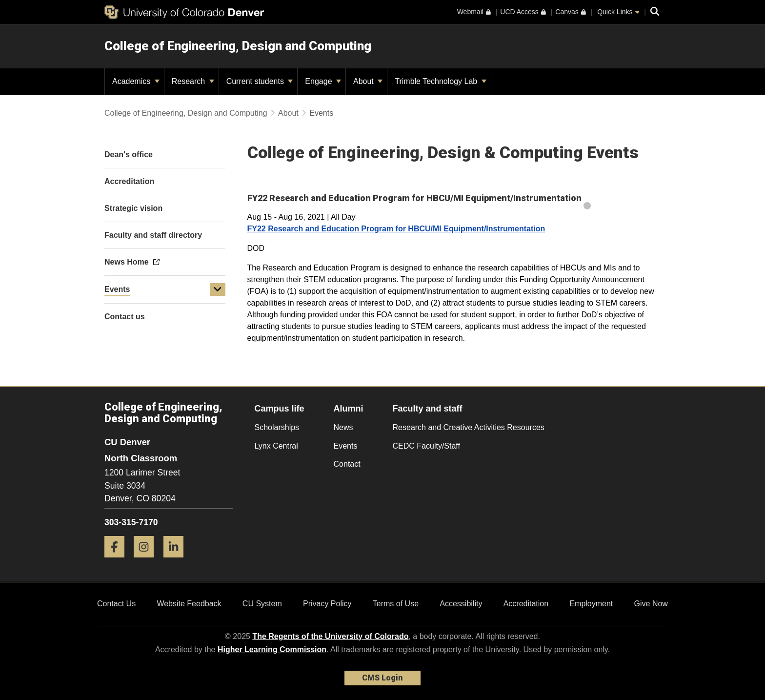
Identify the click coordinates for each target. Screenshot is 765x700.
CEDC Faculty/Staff (426, 446)
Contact (347, 464)
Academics (136, 81)
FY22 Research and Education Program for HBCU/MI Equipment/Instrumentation (396, 229)
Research (193, 81)
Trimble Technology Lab (440, 81)
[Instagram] (147, 561)
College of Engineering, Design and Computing (238, 46)
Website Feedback (189, 604)
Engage (323, 81)
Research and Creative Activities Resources (469, 427)
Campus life (280, 409)
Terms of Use (396, 604)
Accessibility (461, 604)
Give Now (651, 604)
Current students (260, 81)
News (343, 427)
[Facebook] (118, 561)
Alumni (349, 409)
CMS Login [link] (382, 678)
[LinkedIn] (177, 561)
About (368, 81)
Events (117, 289)
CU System (262, 604)
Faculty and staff (428, 409)
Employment (591, 604)
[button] (218, 289)
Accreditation (526, 604)
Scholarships (277, 427)
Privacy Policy (327, 604)
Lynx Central (276, 446)
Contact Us (116, 604)
